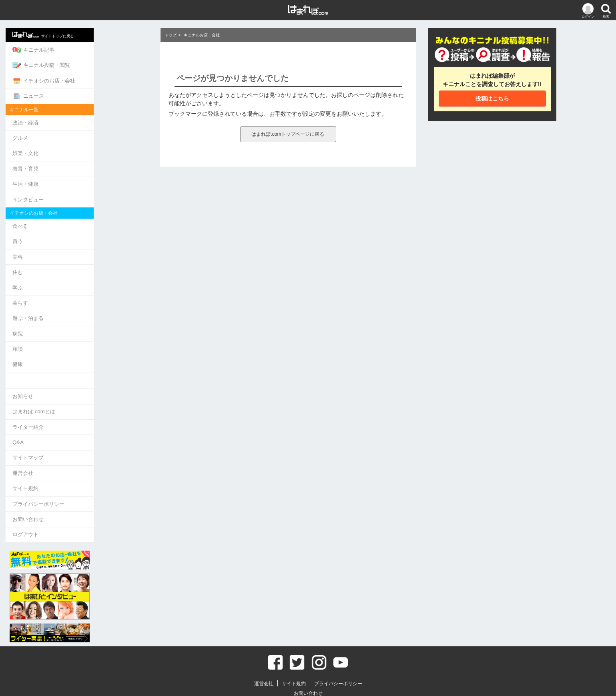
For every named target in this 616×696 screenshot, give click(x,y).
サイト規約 (79, 468)
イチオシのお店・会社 (98, 78)
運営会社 (77, 454)
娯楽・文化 (79, 148)
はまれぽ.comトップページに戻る (288, 134)
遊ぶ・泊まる (82, 305)
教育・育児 (79, 163)
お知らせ (77, 380)
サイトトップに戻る (97, 34)
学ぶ (72, 276)
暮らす (74, 291)
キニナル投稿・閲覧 (95, 64)
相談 (72, 335)
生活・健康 (79, 177)
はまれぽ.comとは (88, 395)
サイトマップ (82, 439)
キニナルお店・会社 (202, 35)
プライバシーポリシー (92, 483)
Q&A (72, 424)
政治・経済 (79, 119)
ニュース (82, 93)
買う (72, 232)
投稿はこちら (492, 99)
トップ (171, 35)
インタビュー (82, 192)
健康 (72, 349)
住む (72, 262)
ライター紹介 (82, 409)
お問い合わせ (82, 497)
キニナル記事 (87, 49)
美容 (72, 247)
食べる (74, 218)
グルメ (74, 134)
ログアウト (79, 512)
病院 (72, 320)
